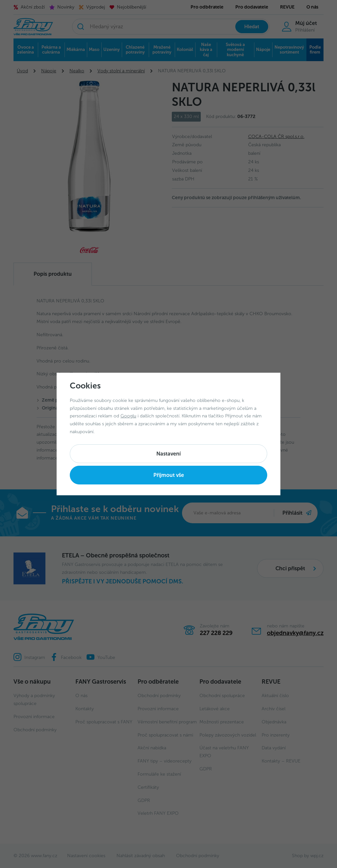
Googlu (128, 416)
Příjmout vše (169, 475)
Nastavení (168, 454)
